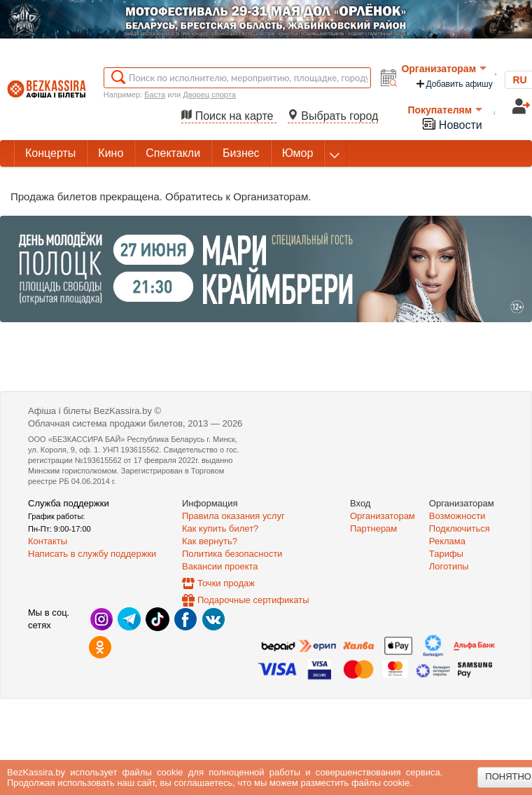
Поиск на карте (229, 116)
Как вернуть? (210, 541)
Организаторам (444, 69)
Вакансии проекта (220, 566)
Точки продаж (226, 583)
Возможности (457, 516)
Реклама (447, 541)
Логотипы (449, 566)
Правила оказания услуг (233, 516)
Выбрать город (333, 116)
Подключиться (460, 528)
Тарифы (446, 554)
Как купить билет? (220, 528)
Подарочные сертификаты (253, 600)
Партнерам (373, 528)
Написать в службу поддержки (92, 554)
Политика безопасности (232, 554)
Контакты (48, 541)
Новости (451, 124)
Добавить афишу (454, 84)
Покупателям (445, 110)
